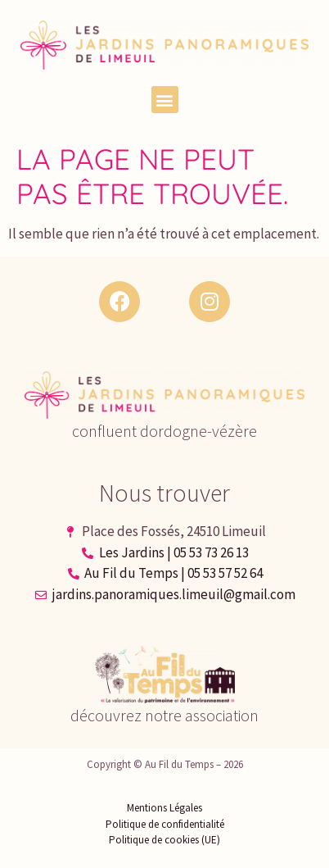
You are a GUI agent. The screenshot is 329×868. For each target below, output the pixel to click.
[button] (165, 100)
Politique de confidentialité (165, 824)
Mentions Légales (164, 808)
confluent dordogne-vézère (164, 431)
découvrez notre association (164, 715)
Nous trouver (164, 493)
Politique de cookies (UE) (164, 840)
